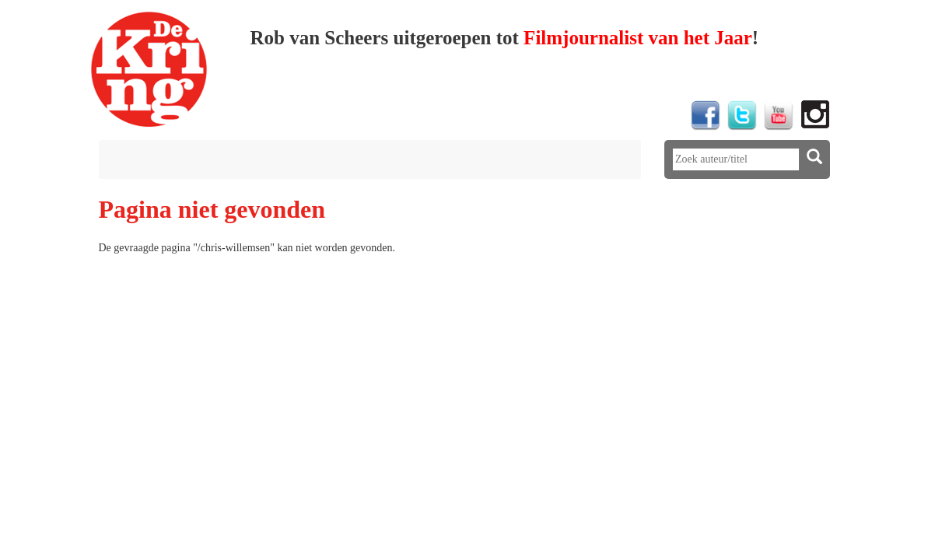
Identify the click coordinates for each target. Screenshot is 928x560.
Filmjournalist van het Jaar (638, 38)
